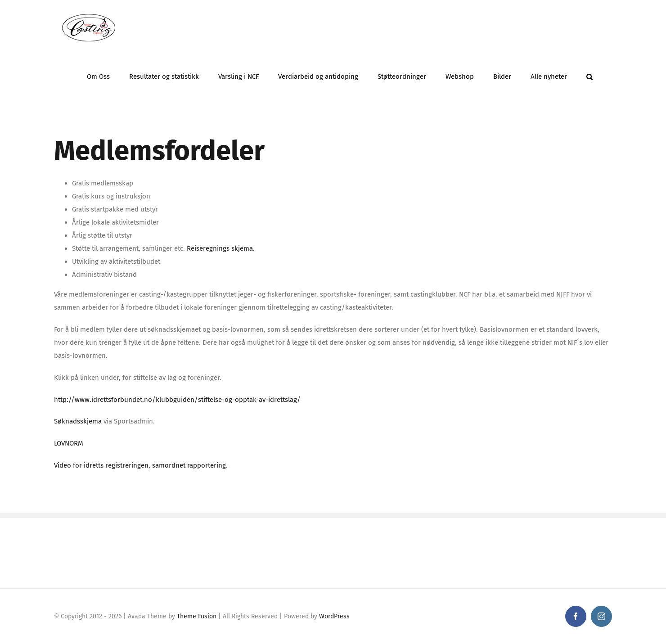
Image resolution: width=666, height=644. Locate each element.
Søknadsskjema (78, 421)
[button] (589, 74)
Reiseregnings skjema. (221, 248)
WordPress (334, 616)
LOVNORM (70, 443)
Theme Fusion (197, 616)
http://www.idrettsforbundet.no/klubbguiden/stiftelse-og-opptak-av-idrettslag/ (177, 400)
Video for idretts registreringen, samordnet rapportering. (141, 465)
